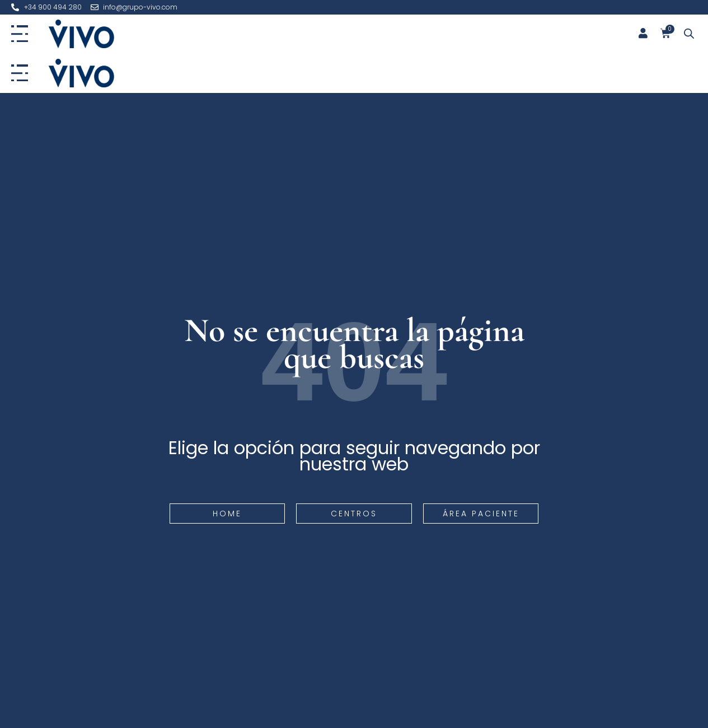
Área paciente (481, 514)
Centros (354, 514)
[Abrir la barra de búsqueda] (689, 34)
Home (227, 514)
